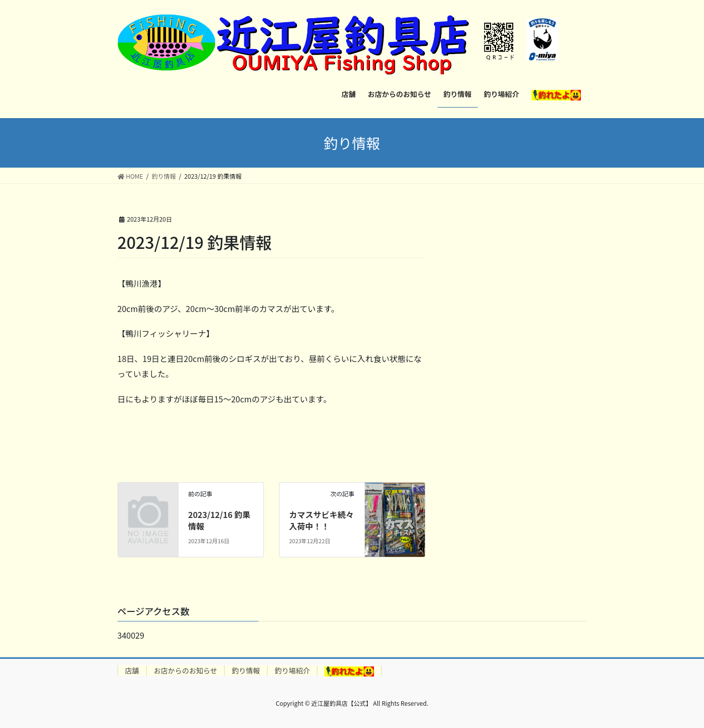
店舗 (132, 670)
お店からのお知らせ (186, 670)
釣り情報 (246, 670)
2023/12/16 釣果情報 (220, 520)
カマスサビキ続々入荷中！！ (321, 520)
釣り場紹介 (292, 670)
